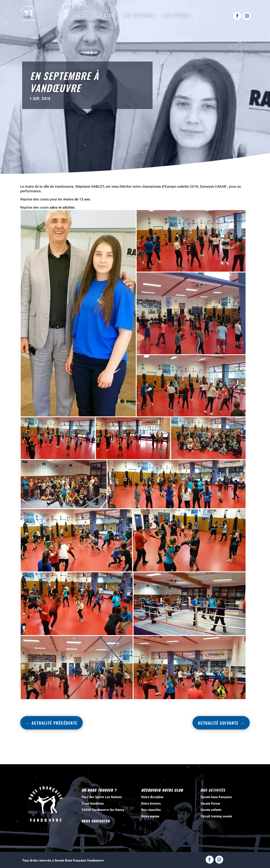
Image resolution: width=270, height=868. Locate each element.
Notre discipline (152, 797)
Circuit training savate (216, 816)
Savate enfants (211, 810)
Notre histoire (151, 804)
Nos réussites (151, 810)
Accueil (85, 15)
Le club (106, 15)
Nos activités (139, 15)
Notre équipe (150, 816)
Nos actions (176, 15)
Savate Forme (210, 804)
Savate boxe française (216, 797)
